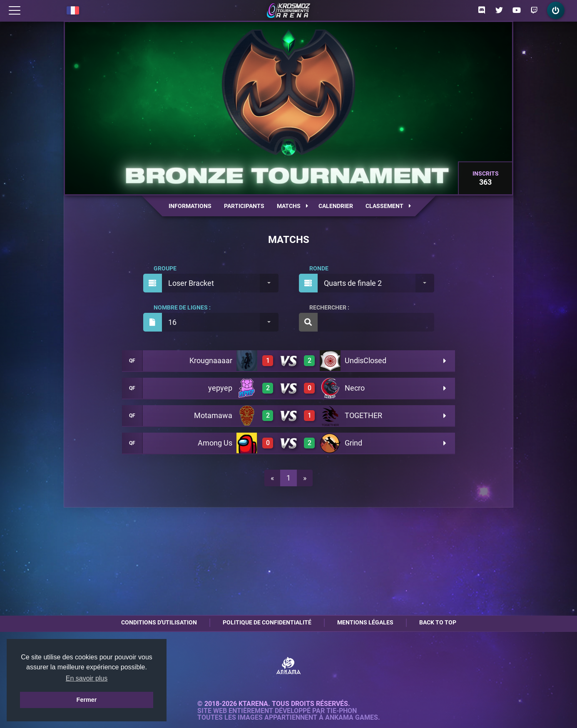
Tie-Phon (342, 711)
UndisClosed (366, 360)
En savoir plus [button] (87, 678)
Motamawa (213, 415)
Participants (244, 206)
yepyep (220, 388)
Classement (388, 206)
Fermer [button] (87, 700)
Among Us (215, 443)
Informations (190, 206)
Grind (353, 443)
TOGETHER (363, 415)
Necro (355, 388)
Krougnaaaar (211, 360)
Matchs (292, 206)
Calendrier (336, 206)
